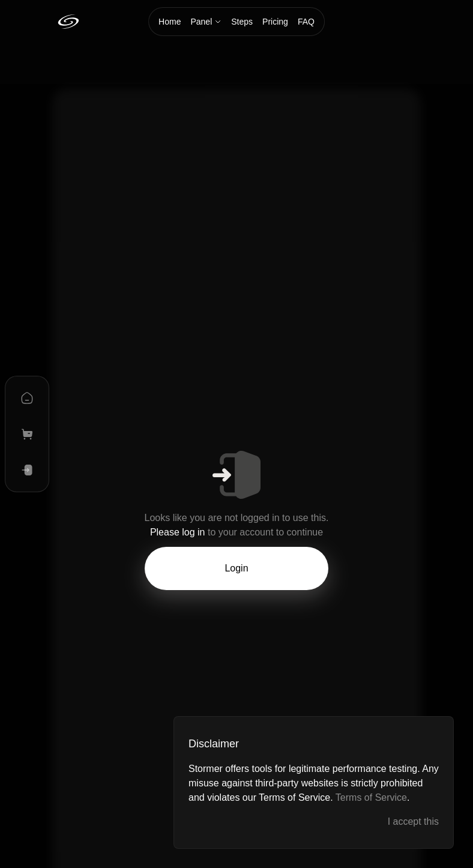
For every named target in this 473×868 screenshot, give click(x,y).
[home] (27, 398)
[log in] (27, 470)
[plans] (27, 434)
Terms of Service (371, 797)
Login (236, 568)
